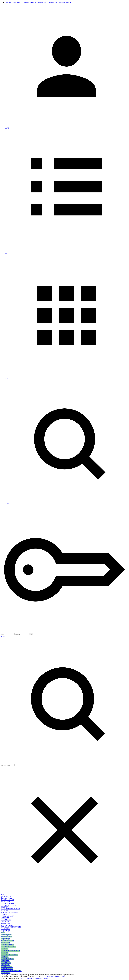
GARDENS (5, 914)
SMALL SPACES (7, 923)
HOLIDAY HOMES (7, 916)
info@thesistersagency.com (56, 976)
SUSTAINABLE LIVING (9, 912)
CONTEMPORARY (7, 903)
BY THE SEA (5, 902)
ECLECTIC (5, 911)
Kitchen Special (6, 896)
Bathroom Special (7, 898)
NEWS (3, 894)
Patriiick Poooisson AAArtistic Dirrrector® (34, 978)
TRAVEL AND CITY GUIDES (11, 927)
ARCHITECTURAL (8, 900)
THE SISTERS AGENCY (13, 2)
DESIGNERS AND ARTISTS (11, 909)
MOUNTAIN (5, 922)
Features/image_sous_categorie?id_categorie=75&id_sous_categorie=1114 (48, 2)
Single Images (5, 931)
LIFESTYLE (5, 918)
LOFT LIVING (6, 920)
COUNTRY (5, 907)
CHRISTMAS (5, 929)
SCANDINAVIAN (7, 925)
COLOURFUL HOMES (9, 905)
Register (3, 636)
